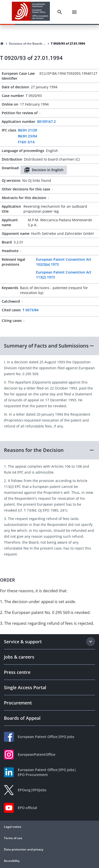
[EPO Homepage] (31, 12)
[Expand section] (91, 642)
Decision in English (44, 170)
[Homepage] (2, 44)
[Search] (60, 12)
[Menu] (74, 12)
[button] (49, 346)
